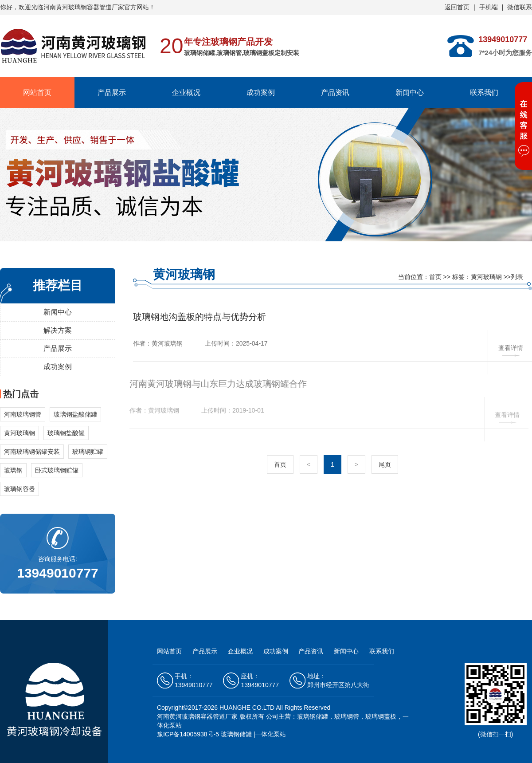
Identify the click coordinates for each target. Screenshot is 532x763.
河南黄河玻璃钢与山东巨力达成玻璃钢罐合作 (215, 384)
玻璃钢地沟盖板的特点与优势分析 (199, 317)
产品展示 (112, 92)
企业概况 (186, 92)
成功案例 (261, 92)
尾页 (385, 464)
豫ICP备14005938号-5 (188, 734)
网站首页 (37, 92)
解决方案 (58, 330)
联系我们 (484, 92)
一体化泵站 (270, 734)
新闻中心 (410, 92)
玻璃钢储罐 (236, 734)
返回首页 (457, 7)
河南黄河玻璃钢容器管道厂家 (197, 716)
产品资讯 (335, 92)
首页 (435, 277)
